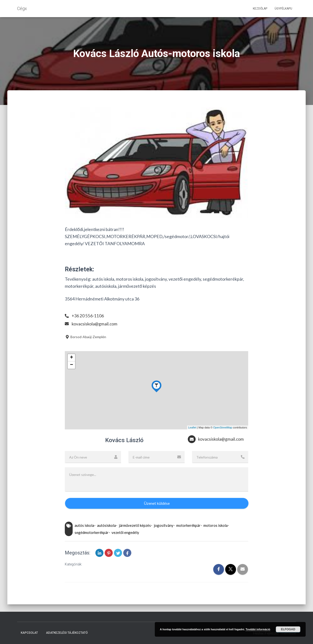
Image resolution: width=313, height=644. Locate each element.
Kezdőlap (260, 9)
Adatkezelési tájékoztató (67, 633)
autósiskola (106, 525)
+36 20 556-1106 (88, 316)
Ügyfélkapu (283, 9)
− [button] (72, 365)
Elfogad (288, 629)
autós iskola (84, 525)
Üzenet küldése (157, 503)
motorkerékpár (188, 525)
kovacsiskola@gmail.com (95, 324)
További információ (258, 629)
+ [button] (72, 358)
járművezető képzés (135, 525)
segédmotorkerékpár (92, 532)
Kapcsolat (29, 633)
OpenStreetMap (223, 427)
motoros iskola (216, 525)
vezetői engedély (125, 532)
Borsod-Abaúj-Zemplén (85, 337)
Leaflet (192, 427)
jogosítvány (164, 525)
